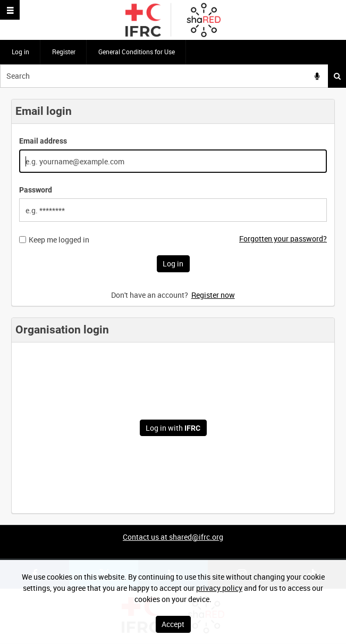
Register (64, 52)
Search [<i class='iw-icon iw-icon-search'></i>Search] (337, 76)
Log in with (173, 428)
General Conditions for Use (137, 52)
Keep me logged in (59, 240)
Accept (173, 624)
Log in (20, 52)
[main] (173, 306)
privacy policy (219, 588)
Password (36, 190)
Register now (213, 295)
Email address (43, 141)
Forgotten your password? (283, 239)
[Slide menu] (10, 10)
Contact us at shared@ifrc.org (173, 537)
